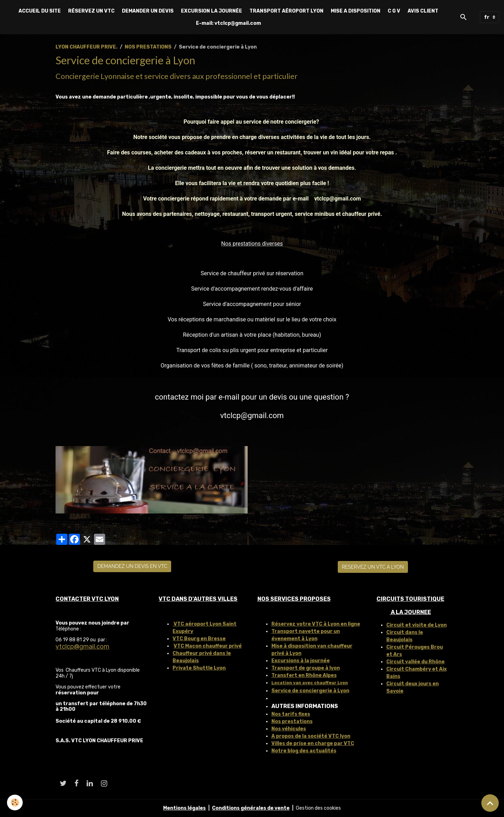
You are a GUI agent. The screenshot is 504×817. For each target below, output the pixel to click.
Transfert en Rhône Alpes (304, 675)
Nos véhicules (289, 729)
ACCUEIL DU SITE (40, 11)
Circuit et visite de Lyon (417, 625)
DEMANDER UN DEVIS (148, 11)
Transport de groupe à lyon (306, 668)
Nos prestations (292, 721)
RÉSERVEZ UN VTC (91, 11)
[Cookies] (15, 803)
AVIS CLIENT (423, 11)
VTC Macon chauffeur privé (208, 646)
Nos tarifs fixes (291, 714)
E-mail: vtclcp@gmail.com (228, 23)
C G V (394, 11)
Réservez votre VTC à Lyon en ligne (316, 624)
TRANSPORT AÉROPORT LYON (286, 11)
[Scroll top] (490, 803)
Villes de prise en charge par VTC (313, 743)
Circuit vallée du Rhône (415, 662)
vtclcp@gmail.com (82, 647)
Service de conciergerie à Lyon (310, 691)
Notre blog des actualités (304, 751)
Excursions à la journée (301, 661)
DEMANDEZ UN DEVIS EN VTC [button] (132, 566)
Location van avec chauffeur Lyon (310, 683)
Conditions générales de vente (251, 808)
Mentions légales (184, 808)
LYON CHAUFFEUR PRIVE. (86, 47)
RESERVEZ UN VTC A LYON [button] (373, 567)
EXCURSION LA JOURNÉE (211, 11)
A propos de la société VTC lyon (311, 736)
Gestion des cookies (318, 808)
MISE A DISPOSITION (356, 11)
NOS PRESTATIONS (148, 47)
